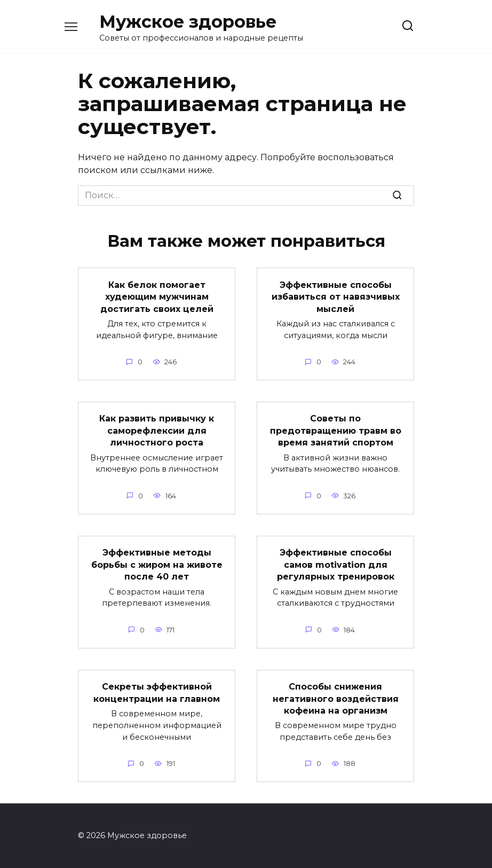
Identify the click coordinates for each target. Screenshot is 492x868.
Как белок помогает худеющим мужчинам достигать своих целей (157, 296)
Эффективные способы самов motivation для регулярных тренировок (336, 564)
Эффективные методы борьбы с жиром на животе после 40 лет (157, 564)
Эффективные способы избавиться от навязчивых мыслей (336, 296)
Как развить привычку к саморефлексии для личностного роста (157, 431)
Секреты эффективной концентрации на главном (157, 692)
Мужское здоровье (188, 22)
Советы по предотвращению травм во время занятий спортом (336, 431)
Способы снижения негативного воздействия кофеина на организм (336, 698)
